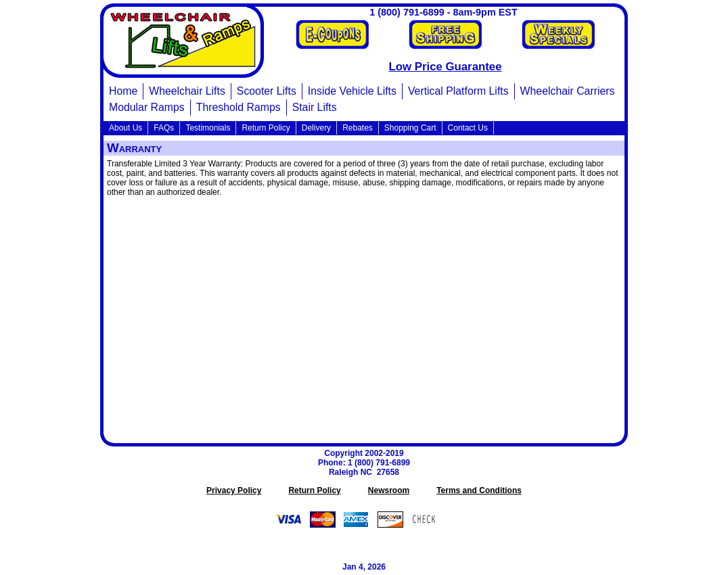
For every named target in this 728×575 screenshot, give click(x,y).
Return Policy (266, 128)
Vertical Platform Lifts (458, 91)
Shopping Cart (410, 128)
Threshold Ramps (238, 107)
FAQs (164, 128)
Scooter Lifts (267, 91)
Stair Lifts (315, 107)
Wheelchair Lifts (187, 91)
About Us (126, 128)
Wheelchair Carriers (568, 91)
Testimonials (208, 128)
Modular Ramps (147, 107)
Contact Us (468, 128)
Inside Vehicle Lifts (352, 91)
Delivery (316, 128)
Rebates (358, 128)
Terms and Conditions (479, 490)
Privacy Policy (234, 490)
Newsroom (389, 490)
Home (123, 91)
